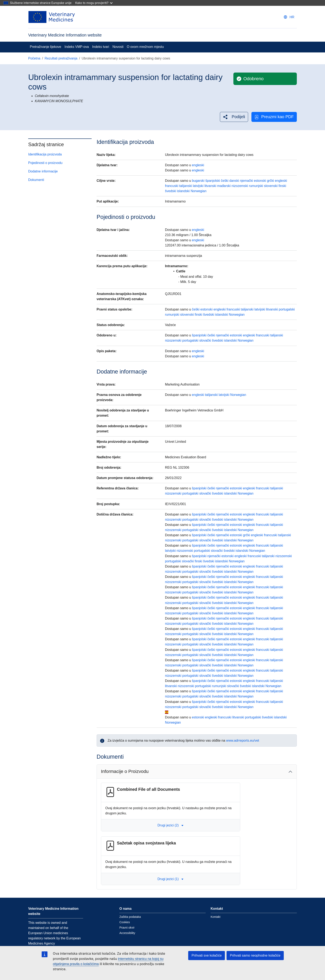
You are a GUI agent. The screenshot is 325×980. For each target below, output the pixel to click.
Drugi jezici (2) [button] (171, 825)
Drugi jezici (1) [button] (171, 879)
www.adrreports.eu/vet (243, 740)
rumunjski (256, 186)
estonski (260, 181)
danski (234, 181)
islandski (183, 191)
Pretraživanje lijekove (45, 47)
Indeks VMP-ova (77, 47)
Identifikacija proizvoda (45, 154)
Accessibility (127, 933)
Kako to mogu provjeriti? (94, 3)
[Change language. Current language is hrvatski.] (289, 17)
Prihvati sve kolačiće (207, 955)
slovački (205, 340)
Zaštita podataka (130, 917)
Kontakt (215, 917)
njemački (246, 181)
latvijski (198, 186)
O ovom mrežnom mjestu (145, 47)
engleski (198, 165)
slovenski (271, 186)
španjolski (213, 181)
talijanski (185, 186)
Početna (34, 58)
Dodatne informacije (43, 171)
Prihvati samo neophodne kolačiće (255, 955)
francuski (172, 186)
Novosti (118, 47)
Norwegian (199, 191)
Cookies (125, 922)
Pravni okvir (127, 928)
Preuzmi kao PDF (274, 117)
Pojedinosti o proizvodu (45, 163)
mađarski (224, 186)
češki (225, 181)
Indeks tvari (101, 47)
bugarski (198, 181)
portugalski (287, 309)
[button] (234, 117)
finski (282, 186)
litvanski (210, 186)
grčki (270, 181)
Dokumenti (36, 180)
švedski (170, 191)
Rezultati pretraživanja (61, 58)
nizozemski (240, 186)
